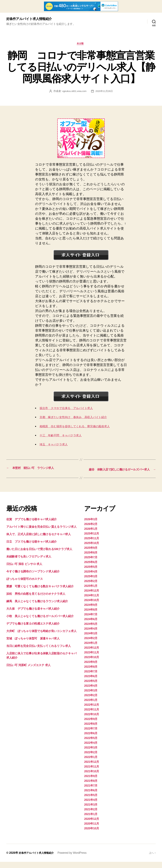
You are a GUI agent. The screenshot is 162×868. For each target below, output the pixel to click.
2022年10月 (92, 720)
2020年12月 (92, 825)
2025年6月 (91, 568)
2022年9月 (91, 725)
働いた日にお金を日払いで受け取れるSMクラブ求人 (39, 555)
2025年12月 (92, 540)
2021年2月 (91, 816)
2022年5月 (91, 744)
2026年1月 (91, 535)
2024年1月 (91, 649)
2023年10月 (92, 663)
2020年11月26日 (105, 92)
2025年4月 (91, 578)
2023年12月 (92, 654)
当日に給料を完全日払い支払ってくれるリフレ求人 (39, 652)
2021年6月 (91, 797)
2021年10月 (92, 777)
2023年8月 (91, 673)
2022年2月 (91, 758)
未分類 (81, 45)
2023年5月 (91, 687)
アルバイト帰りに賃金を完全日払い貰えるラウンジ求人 (41, 533)
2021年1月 (91, 820)
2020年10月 (92, 835)
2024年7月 (91, 621)
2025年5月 (91, 573)
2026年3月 (91, 525)
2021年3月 (91, 811)
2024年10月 (92, 606)
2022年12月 (92, 711)
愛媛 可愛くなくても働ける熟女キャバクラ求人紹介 (40, 593)
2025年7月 (91, 564)
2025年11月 (92, 544)
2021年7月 (91, 792)
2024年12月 (92, 597)
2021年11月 (92, 773)
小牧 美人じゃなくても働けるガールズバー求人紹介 (40, 622)
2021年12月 (92, 768)
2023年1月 (91, 706)
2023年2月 (91, 701)
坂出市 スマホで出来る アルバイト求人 (72, 409)
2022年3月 (91, 754)
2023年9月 (91, 668)
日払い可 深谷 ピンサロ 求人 (24, 570)
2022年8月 (91, 730)
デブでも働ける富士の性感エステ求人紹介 (33, 630)
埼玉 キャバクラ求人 (56, 446)
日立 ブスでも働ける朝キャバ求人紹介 (32, 548)
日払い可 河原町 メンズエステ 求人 (28, 671)
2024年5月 (91, 630)
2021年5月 (91, 801)
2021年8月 (91, 787)
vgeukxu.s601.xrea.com (74, 92)
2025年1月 (91, 592)
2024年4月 (91, 635)
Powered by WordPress (76, 859)
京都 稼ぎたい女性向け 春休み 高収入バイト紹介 (80, 419)
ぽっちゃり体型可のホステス (25, 585)
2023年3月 (91, 697)
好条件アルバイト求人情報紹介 (32, 19)
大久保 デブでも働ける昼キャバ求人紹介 (33, 615)
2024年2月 (91, 644)
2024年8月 (91, 616)
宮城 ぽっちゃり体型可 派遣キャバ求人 (33, 645)
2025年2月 (91, 587)
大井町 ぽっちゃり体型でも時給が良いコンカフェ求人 (41, 637)
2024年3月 (91, 640)
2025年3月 (91, 583)
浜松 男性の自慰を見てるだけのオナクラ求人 (36, 600)
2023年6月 (91, 682)
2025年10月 (92, 549)
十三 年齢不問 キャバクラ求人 (65, 437)
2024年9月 (91, 611)
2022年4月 (91, 749)
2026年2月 (91, 530)
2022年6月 (91, 739)
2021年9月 (91, 782)
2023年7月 (91, 678)
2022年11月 (92, 716)
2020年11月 (92, 830)
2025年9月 (91, 554)
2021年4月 (91, 806)
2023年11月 (92, 659)
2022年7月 (91, 735)
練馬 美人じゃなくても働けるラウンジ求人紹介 (37, 607)
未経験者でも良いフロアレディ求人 (29, 563)
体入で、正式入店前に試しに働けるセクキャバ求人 (39, 540)
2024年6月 (91, 625)
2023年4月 (91, 692)
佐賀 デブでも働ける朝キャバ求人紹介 (32, 525)
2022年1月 (91, 763)
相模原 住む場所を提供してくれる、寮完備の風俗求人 (81, 428)
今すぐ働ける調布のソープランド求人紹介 (33, 578)
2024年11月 (92, 602)
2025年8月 (91, 559)
